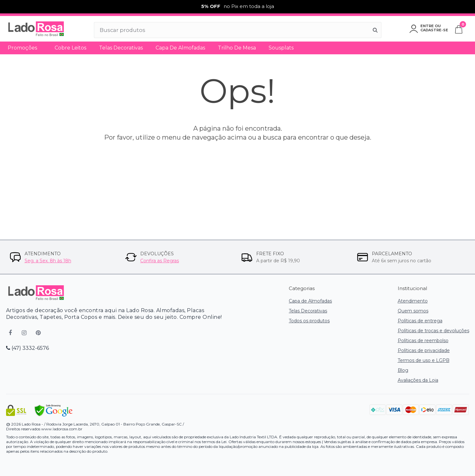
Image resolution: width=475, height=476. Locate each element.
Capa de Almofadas (180, 48)
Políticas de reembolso (423, 341)
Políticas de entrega (420, 321)
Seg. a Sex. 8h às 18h (48, 261)
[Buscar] (375, 30)
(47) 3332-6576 (27, 348)
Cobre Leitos (70, 48)
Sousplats (281, 48)
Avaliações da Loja (418, 380)
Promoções (22, 48)
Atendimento (413, 301)
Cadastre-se (434, 30)
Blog (403, 370)
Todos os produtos (309, 321)
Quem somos (413, 311)
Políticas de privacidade (424, 350)
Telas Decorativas (121, 48)
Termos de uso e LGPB (424, 360)
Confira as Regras (160, 261)
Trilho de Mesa (237, 48)
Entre (427, 26)
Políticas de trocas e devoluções (433, 331)
